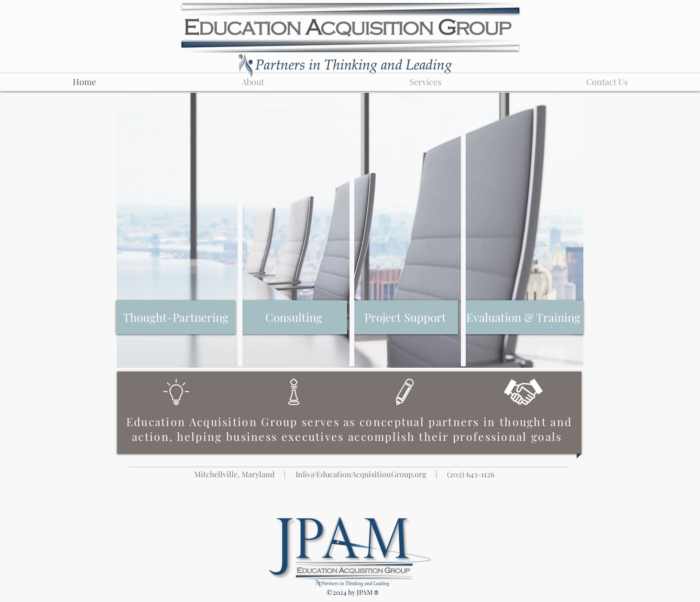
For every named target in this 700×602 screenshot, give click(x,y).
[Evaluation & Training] (523, 317)
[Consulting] (294, 317)
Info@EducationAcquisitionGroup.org (361, 474)
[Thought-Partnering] (176, 317)
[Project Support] (405, 317)
